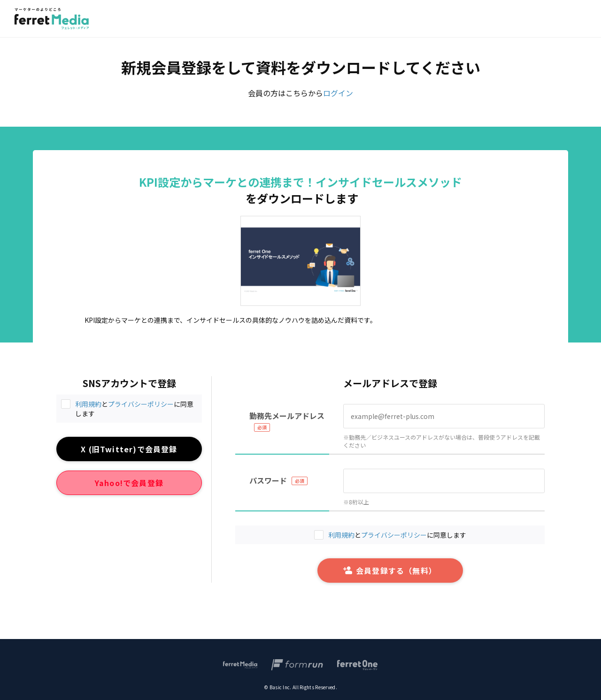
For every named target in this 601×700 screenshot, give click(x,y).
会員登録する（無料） (390, 571)
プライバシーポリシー (141, 404)
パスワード (268, 480)
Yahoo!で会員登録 (129, 483)
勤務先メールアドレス (287, 416)
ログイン (338, 93)
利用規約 (88, 404)
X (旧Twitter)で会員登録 (129, 449)
